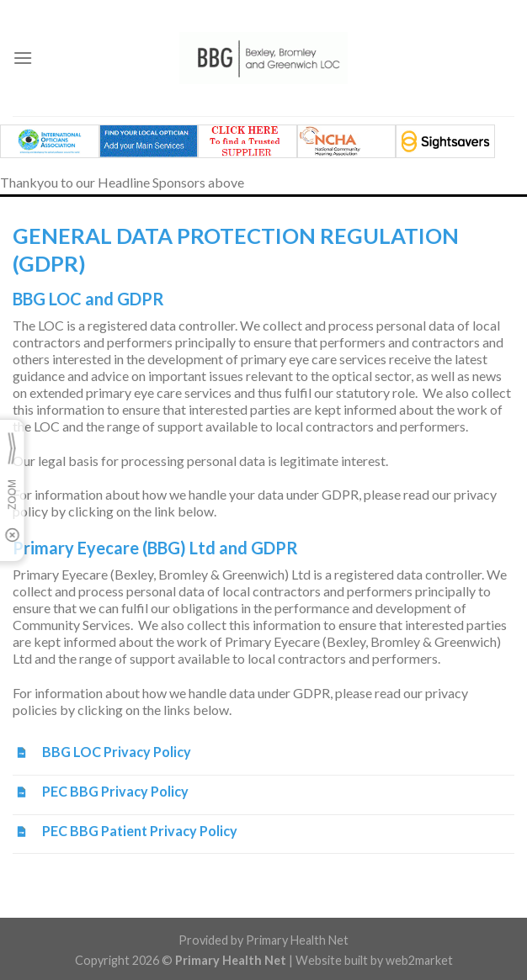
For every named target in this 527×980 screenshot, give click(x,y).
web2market (419, 960)
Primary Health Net (297, 940)
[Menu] (23, 58)
